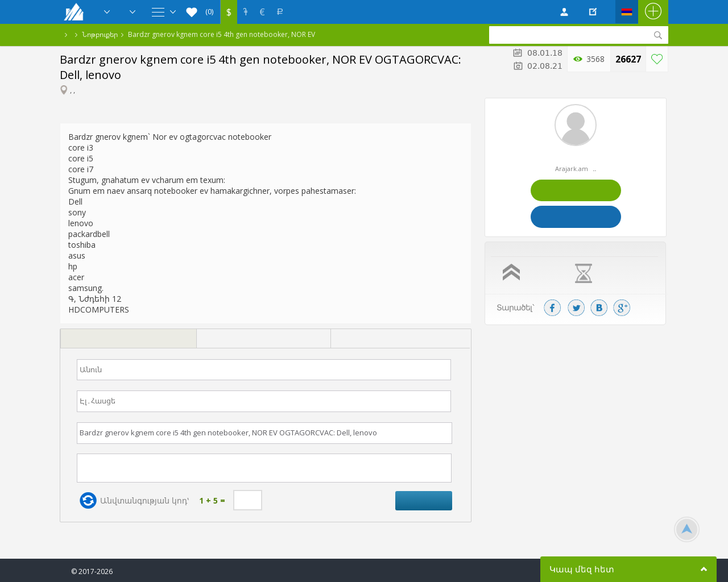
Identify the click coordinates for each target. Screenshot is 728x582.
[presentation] (128, 339)
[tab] (128, 340)
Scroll (687, 529)
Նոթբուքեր (100, 34)
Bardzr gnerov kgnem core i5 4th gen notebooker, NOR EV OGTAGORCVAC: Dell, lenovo (222, 34)
